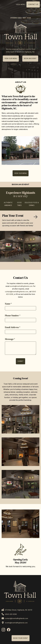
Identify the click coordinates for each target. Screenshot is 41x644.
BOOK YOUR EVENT (21, 638)
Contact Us (33, 4)
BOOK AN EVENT (30, 58)
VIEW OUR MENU (11, 58)
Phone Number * (13, 316)
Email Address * (13, 327)
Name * (8, 304)
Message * (10, 339)
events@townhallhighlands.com (21, 286)
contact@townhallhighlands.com (17, 292)
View (21, 4)
